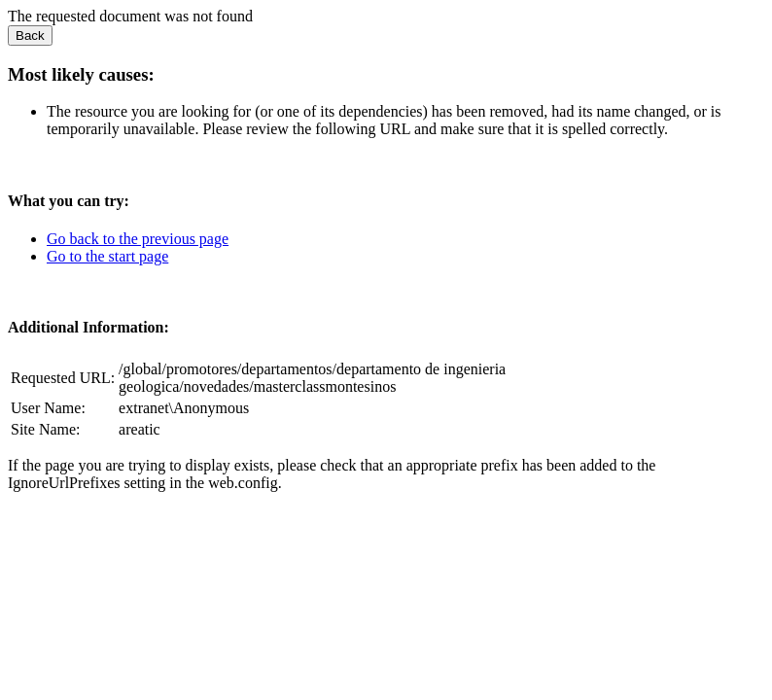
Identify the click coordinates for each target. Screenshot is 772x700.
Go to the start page (107, 256)
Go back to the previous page (138, 239)
